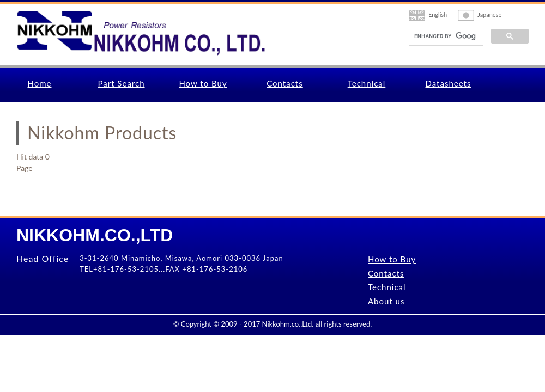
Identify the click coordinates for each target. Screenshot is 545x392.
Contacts (285, 83)
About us (386, 301)
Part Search (121, 83)
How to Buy (203, 83)
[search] (445, 36)
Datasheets (449, 83)
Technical (367, 83)
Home (40, 83)
